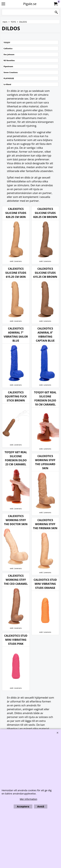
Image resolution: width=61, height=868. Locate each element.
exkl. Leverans (45, 566)
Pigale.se (30, 4)
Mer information (28, 799)
